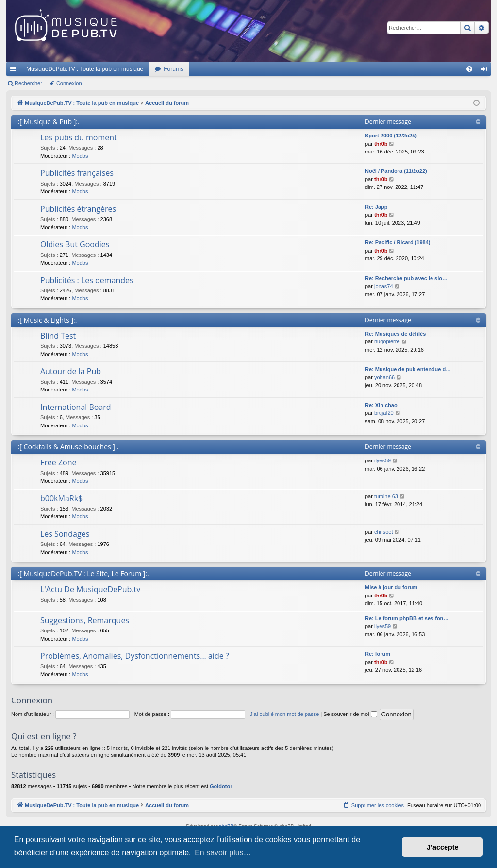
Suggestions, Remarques (85, 620)
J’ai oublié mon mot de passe (284, 714)
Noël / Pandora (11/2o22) (396, 171)
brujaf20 (384, 413)
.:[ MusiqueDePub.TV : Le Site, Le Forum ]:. (83, 573)
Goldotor (221, 786)
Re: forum (378, 654)
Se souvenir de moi (350, 714)
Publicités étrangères (78, 209)
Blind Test (58, 336)
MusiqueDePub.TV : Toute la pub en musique (85, 69)
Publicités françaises (77, 173)
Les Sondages (65, 534)
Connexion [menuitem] (486, 71)
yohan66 (384, 377)
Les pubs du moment (79, 137)
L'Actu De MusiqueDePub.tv (90, 589)
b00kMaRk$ (61, 498)
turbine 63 (386, 496)
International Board (76, 407)
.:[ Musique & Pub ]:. (48, 122)
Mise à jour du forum (391, 587)
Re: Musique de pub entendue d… (408, 369)
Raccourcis (15, 71)
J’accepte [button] (443, 847)
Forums (174, 69)
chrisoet (384, 532)
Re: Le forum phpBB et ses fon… (407, 618)
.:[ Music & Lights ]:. (46, 320)
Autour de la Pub (71, 371)
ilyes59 (382, 460)
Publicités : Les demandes (87, 280)
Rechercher (28, 83)
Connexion (69, 83)
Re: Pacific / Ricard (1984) (398, 242)
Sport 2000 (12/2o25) (391, 136)
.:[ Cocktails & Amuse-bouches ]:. (67, 447)
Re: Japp (376, 207)
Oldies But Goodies (75, 244)
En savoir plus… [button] (223, 853)
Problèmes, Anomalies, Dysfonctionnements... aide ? (135, 656)
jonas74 (384, 286)
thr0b (381, 144)
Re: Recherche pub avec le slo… (406, 278)
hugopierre (387, 341)
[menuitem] (469, 69)
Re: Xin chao (381, 405)
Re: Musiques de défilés (395, 334)
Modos (80, 156)
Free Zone (58, 462)
